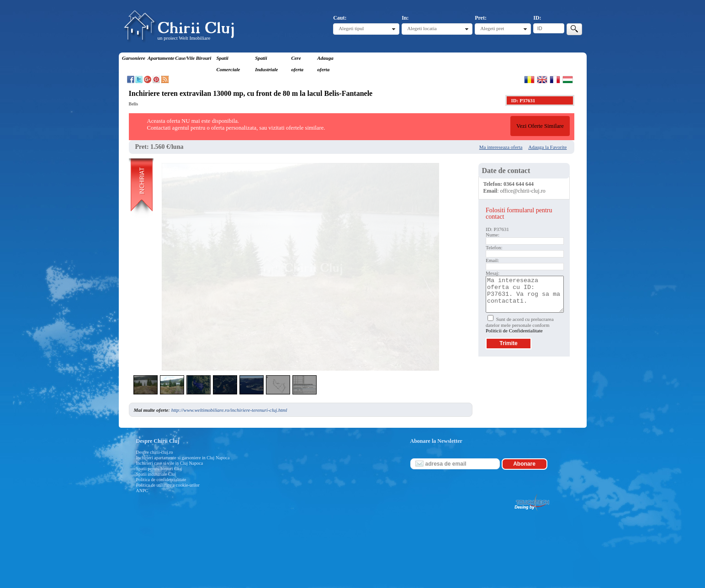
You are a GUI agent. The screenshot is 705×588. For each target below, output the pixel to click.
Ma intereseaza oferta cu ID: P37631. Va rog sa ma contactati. (525, 294)
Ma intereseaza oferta (501, 147)
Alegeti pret (492, 28)
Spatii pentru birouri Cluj (159, 469)
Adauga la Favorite (547, 147)
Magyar (568, 79)
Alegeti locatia (422, 28)
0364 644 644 (519, 184)
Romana (529, 79)
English (542, 79)
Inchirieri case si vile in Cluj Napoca (170, 463)
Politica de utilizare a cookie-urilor (168, 485)
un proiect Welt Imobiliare (184, 38)
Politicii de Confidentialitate (514, 331)
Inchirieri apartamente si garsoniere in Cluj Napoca (183, 458)
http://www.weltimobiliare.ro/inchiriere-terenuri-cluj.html (229, 410)
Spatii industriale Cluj (156, 474)
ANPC (142, 491)
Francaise (555, 79)
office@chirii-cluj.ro (523, 191)
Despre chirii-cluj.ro (155, 452)
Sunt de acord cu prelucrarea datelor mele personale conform (520, 325)
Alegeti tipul (351, 28)
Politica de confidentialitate (161, 480)
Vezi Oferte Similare (540, 126)
